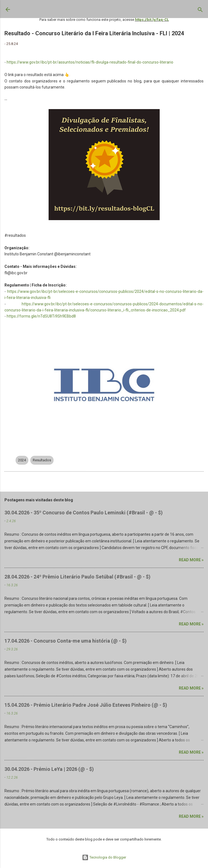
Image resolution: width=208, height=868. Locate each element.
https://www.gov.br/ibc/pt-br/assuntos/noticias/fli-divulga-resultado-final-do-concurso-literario (90, 62)
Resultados (42, 460)
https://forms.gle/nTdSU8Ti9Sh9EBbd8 (41, 316)
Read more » (191, 560)
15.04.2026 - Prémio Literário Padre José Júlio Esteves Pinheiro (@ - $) (86, 705)
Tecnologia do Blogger (104, 857)
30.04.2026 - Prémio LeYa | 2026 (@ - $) (49, 769)
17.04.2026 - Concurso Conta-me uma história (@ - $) (66, 641)
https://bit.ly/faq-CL (152, 20)
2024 (22, 460)
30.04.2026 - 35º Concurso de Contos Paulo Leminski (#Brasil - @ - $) (84, 513)
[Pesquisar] (200, 11)
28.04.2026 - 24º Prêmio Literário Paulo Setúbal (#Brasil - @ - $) (77, 577)
